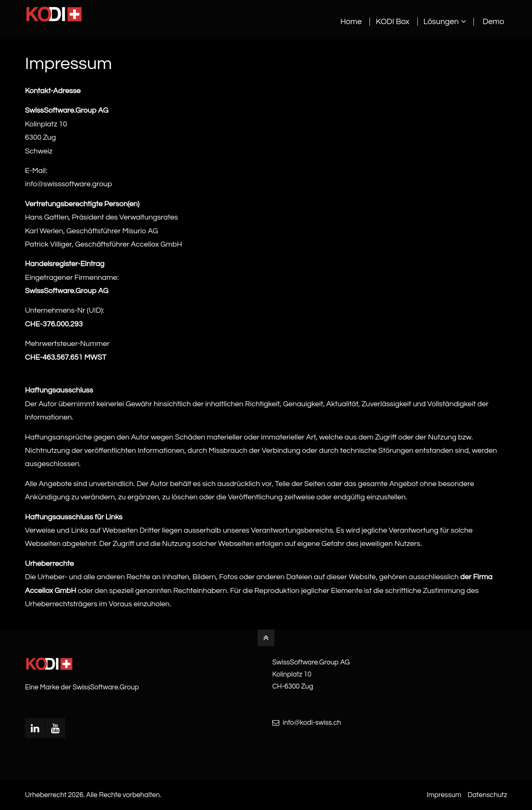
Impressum (444, 795)
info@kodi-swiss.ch (312, 723)
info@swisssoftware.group (68, 184)
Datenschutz (487, 795)
